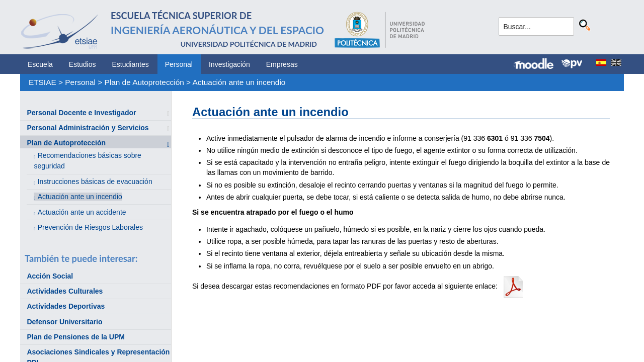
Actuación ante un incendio (239, 82)
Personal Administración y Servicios (88, 128)
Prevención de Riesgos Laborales (90, 227)
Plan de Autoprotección (144, 82)
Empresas (282, 64)
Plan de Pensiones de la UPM (76, 337)
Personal (179, 64)
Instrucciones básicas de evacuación (95, 182)
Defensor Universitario (64, 322)
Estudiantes (131, 64)
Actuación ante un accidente (82, 212)
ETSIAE (43, 82)
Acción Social (50, 276)
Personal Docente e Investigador (81, 113)
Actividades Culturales (65, 291)
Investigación (229, 64)
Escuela (40, 64)
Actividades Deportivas (66, 306)
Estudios (83, 64)
